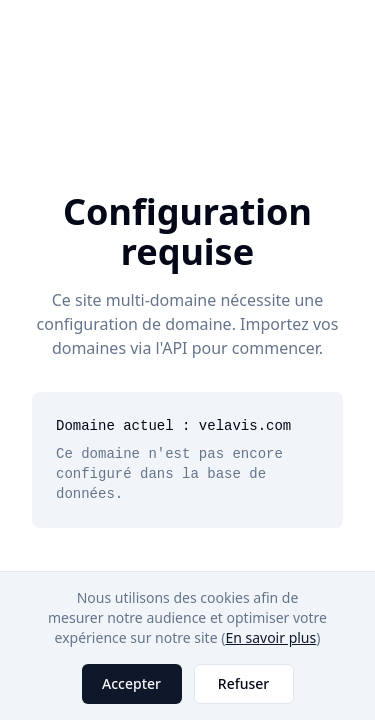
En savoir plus (270, 637)
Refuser (243, 683)
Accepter (131, 683)
